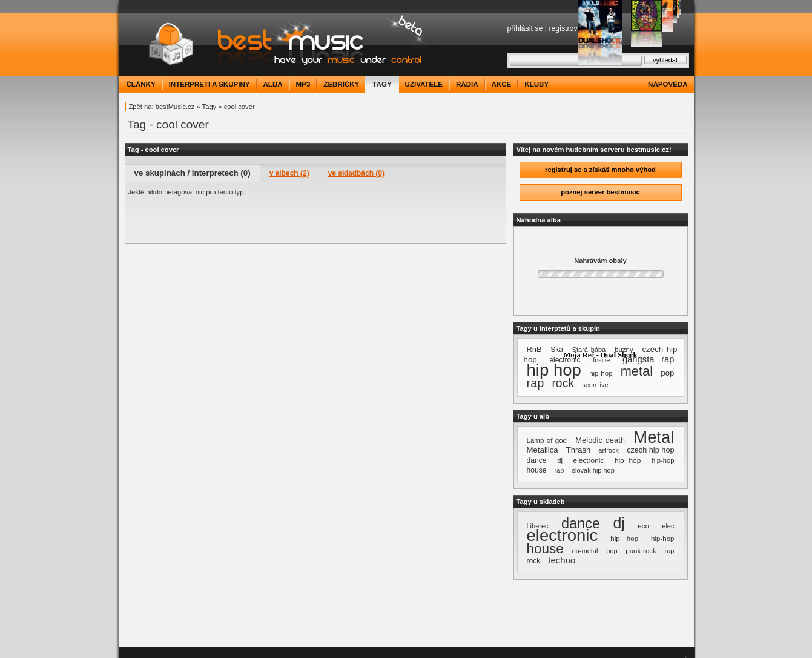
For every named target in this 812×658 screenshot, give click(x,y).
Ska (557, 350)
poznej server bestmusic (600, 192)
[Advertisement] (315, 222)
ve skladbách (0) (356, 173)
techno (562, 560)
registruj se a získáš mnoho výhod (600, 170)
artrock (609, 450)
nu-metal (585, 551)
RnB (534, 349)
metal (637, 371)
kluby (536, 84)
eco (643, 526)
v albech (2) (289, 173)
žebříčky (341, 84)
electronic (589, 460)
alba (273, 84)
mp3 (303, 84)
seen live (595, 385)
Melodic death (600, 440)
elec (668, 526)
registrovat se (571, 28)
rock (563, 383)
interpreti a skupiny (210, 84)
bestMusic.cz (175, 107)
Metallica (543, 450)
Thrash (578, 450)
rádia (467, 84)
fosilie (601, 360)
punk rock (641, 551)
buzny (624, 350)
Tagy (210, 107)
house (537, 470)
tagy (382, 84)
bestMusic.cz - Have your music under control (276, 45)
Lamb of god (547, 440)
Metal (654, 437)
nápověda (668, 84)
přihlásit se (525, 28)
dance (537, 460)
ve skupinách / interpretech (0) (193, 173)
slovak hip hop (593, 470)
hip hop (554, 370)
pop (667, 373)
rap (536, 383)
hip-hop (601, 373)
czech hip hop (650, 450)
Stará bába (589, 350)
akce (502, 84)
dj (560, 460)
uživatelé (424, 84)
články (141, 84)
